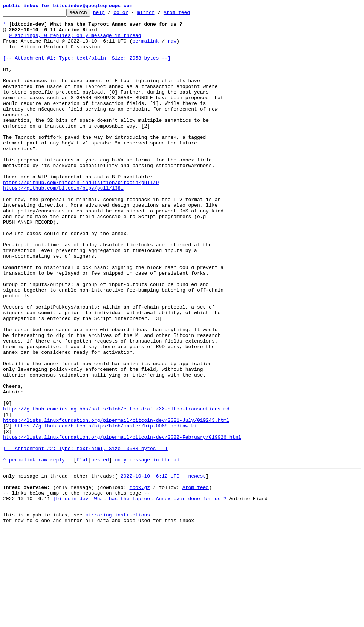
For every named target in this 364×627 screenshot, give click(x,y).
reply (57, 550)
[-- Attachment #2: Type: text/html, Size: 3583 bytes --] (85, 536)
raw (172, 48)
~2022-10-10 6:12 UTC (148, 567)
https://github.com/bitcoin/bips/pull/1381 (63, 224)
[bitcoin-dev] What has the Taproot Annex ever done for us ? (140, 595)
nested (100, 550)
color (132, 14)
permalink (145, 48)
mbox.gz (140, 581)
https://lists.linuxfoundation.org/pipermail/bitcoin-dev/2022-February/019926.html (122, 523)
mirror (158, 14)
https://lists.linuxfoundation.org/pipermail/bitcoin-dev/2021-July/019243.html (116, 503)
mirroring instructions (118, 612)
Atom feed (188, 14)
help (111, 14)
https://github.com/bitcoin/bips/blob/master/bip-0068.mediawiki (106, 509)
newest (197, 567)
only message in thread (147, 550)
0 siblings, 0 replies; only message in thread (75, 41)
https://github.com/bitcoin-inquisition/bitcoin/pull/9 (81, 217)
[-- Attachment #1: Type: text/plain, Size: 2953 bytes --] (87, 68)
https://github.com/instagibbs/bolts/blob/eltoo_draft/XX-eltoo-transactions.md (116, 489)
